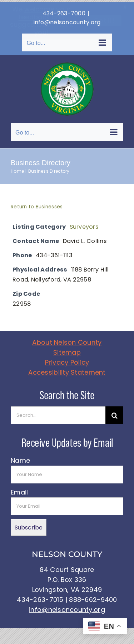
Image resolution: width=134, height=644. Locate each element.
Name (20, 459)
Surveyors (84, 225)
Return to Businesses (37, 205)
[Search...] (58, 414)
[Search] (114, 414)
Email (19, 490)
